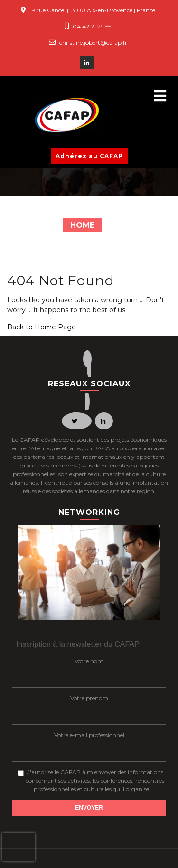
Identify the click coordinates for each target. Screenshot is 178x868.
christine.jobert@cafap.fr (93, 42)
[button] (156, 96)
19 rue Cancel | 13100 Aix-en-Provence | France (93, 10)
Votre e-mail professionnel (89, 735)
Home (82, 225)
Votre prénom (89, 698)
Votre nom (89, 661)
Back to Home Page (42, 327)
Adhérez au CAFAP (89, 156)
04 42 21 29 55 (92, 26)
